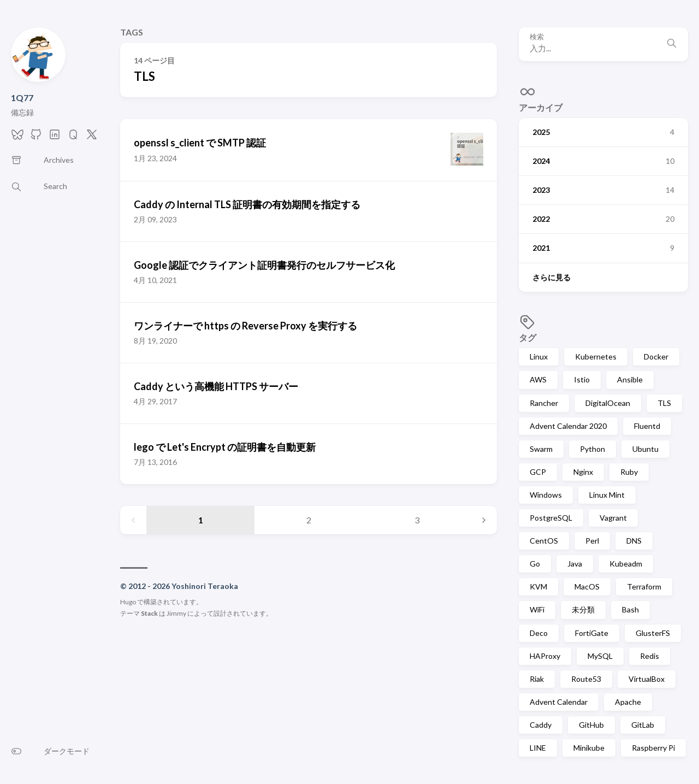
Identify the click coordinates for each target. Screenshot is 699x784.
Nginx (583, 472)
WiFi (537, 609)
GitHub (591, 725)
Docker (656, 356)
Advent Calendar (559, 702)
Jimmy (176, 613)
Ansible (630, 379)
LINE (538, 748)
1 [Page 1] (201, 520)
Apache (628, 702)
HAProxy (545, 656)
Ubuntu (645, 449)
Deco (539, 633)
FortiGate (592, 633)
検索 (537, 37)
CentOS (544, 541)
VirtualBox (647, 679)
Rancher (544, 403)
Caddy (541, 725)
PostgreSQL (551, 518)
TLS (664, 403)
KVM (538, 586)
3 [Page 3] (417, 520)
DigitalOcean (608, 403)
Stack (149, 613)
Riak (537, 679)
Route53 (586, 679)
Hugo (128, 602)
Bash (630, 609)
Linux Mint (607, 495)
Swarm (541, 449)
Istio (582, 379)
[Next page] (484, 520)
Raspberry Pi (653, 748)
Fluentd (647, 426)
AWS (538, 379)
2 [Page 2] (309, 520)
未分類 (583, 609)
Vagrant (613, 518)
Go (535, 564)
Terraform (644, 586)
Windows (546, 495)
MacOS (587, 586)
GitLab (643, 725)
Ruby (629, 472)
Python (593, 449)
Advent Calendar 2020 (568, 426)
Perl (592, 541)
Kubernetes (596, 356)
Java (575, 564)
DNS (634, 541)
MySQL (600, 656)
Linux (539, 356)
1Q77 (22, 98)
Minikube (589, 748)
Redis (650, 656)
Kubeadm (626, 564)
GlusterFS (653, 633)
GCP (538, 472)
